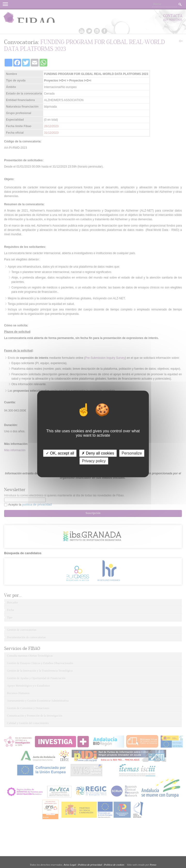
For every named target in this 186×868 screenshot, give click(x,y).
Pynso (153, 865)
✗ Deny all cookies (98, 453)
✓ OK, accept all (60, 453)
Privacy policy (94, 461)
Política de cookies (114, 865)
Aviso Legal (70, 865)
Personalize (132, 453)
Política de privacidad (90, 865)
